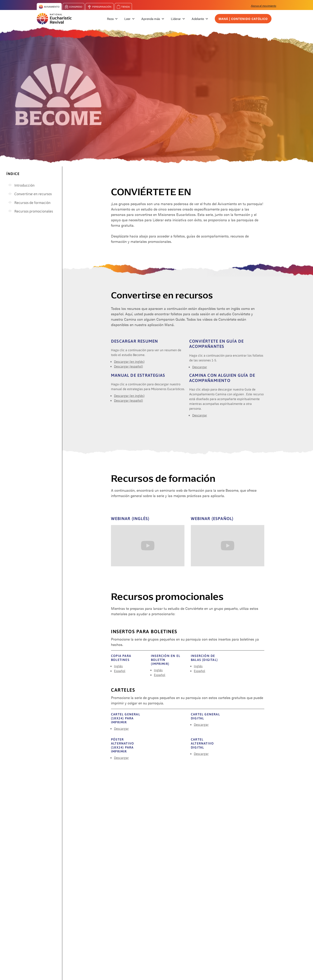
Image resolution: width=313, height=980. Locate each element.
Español (120, 671)
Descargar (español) (128, 366)
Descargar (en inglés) (129, 361)
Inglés (118, 666)
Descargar (200, 367)
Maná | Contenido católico (243, 19)
